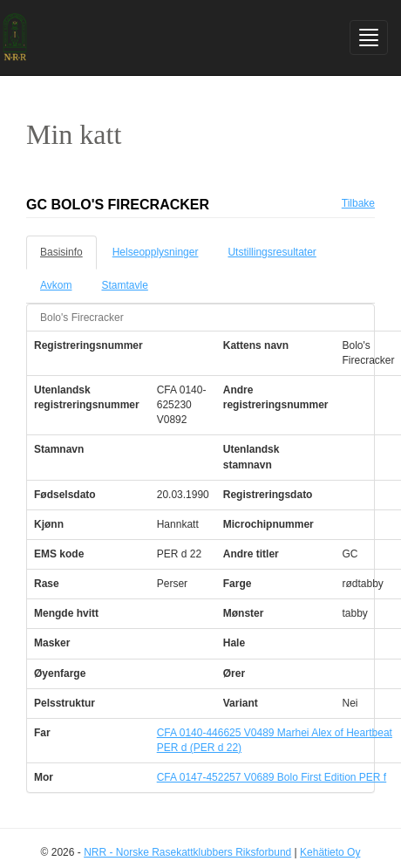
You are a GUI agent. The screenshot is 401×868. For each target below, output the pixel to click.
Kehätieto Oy (330, 852)
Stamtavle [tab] (124, 285)
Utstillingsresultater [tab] (272, 252)
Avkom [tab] (56, 285)
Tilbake (358, 203)
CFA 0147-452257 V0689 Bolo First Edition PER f (272, 777)
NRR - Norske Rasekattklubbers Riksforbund (187, 852)
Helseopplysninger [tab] (156, 252)
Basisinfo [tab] (61, 252)
